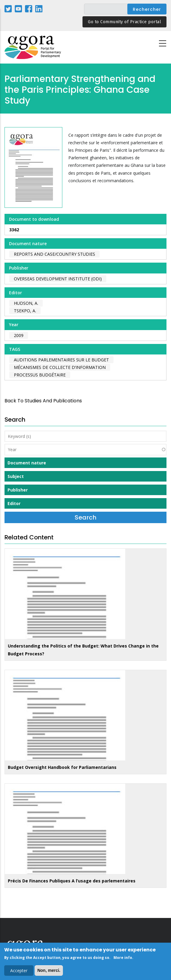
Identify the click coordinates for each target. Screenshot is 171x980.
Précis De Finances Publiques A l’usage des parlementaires (72, 881)
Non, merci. (49, 971)
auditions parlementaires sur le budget (61, 360)
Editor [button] (14, 503)
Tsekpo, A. (25, 311)
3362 (14, 230)
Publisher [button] (18, 490)
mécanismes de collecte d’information (60, 367)
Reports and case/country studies (54, 254)
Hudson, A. (26, 303)
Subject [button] (16, 476)
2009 (19, 335)
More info (123, 958)
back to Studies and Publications (43, 401)
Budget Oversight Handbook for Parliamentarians (62, 767)
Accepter (19, 971)
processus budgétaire (40, 375)
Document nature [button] (27, 463)
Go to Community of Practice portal (124, 22)
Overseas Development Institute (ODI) (58, 279)
